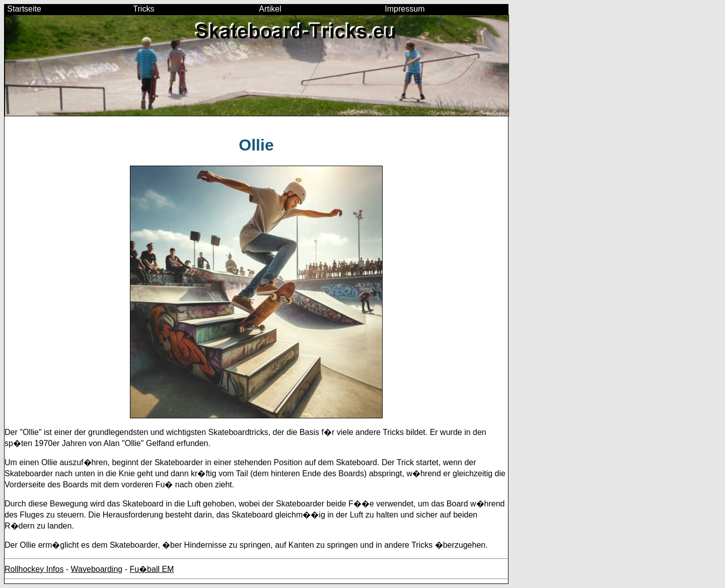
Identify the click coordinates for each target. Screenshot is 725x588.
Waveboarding (97, 569)
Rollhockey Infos (34, 569)
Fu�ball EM (152, 569)
